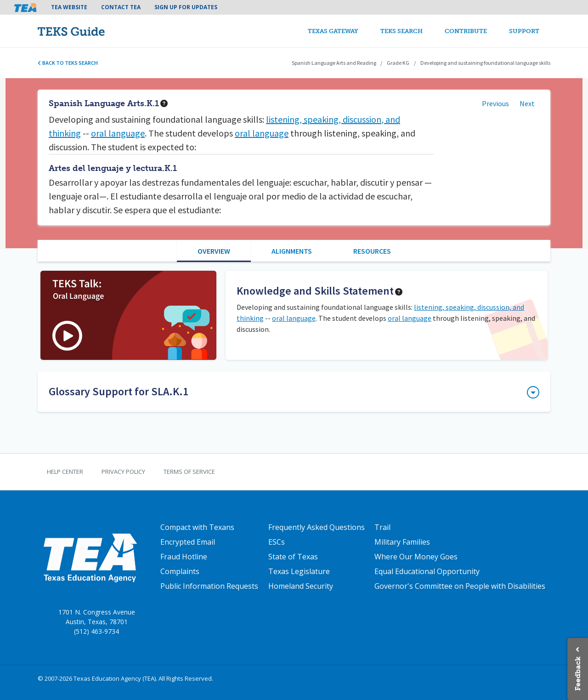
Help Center (65, 472)
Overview (214, 251)
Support (524, 31)
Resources (372, 251)
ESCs (277, 542)
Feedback (578, 674)
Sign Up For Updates (186, 7)
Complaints (180, 571)
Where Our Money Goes (416, 557)
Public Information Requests (209, 586)
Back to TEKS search (68, 63)
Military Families (402, 542)
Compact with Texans (197, 527)
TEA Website (69, 7)
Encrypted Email (188, 542)
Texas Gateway (333, 31)
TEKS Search (401, 31)
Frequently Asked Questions (317, 527)
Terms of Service (189, 472)
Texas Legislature (299, 571)
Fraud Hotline (184, 557)
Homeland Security (301, 586)
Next (527, 103)
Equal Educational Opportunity (427, 571)
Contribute (466, 31)
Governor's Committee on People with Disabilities (460, 586)
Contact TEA (121, 7)
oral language (118, 133)
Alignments (292, 251)
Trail (382, 527)
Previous (495, 103)
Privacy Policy (123, 472)
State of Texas (293, 557)
